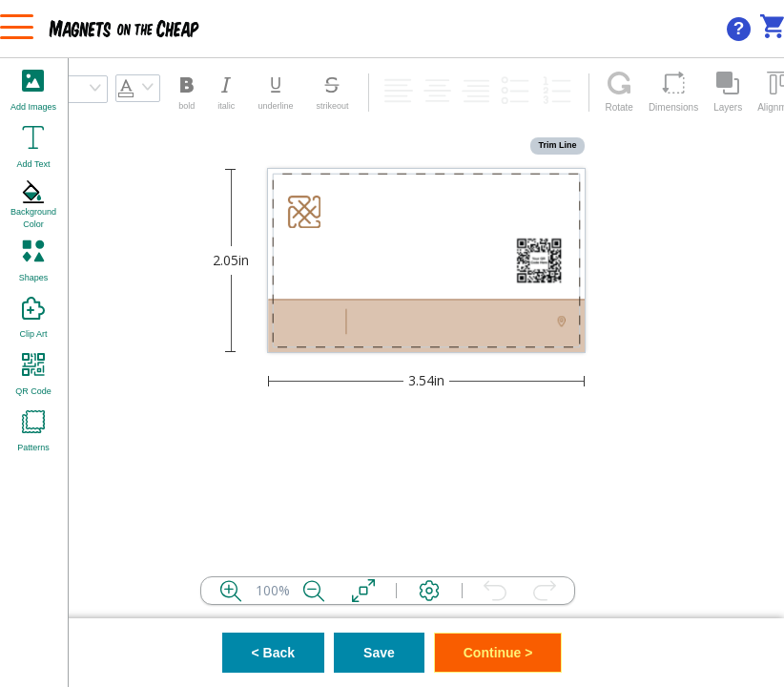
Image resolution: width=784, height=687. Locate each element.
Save (379, 653)
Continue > (498, 653)
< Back (274, 653)
